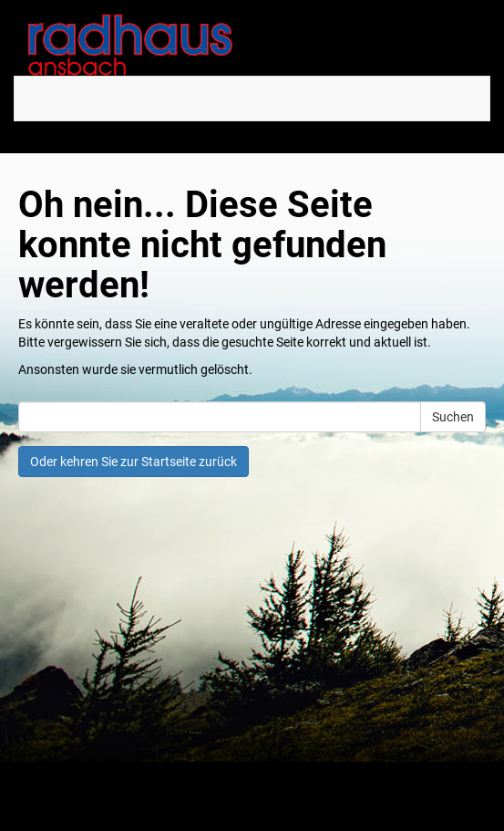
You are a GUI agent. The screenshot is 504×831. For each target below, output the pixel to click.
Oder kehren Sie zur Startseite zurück (134, 462)
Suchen (453, 417)
